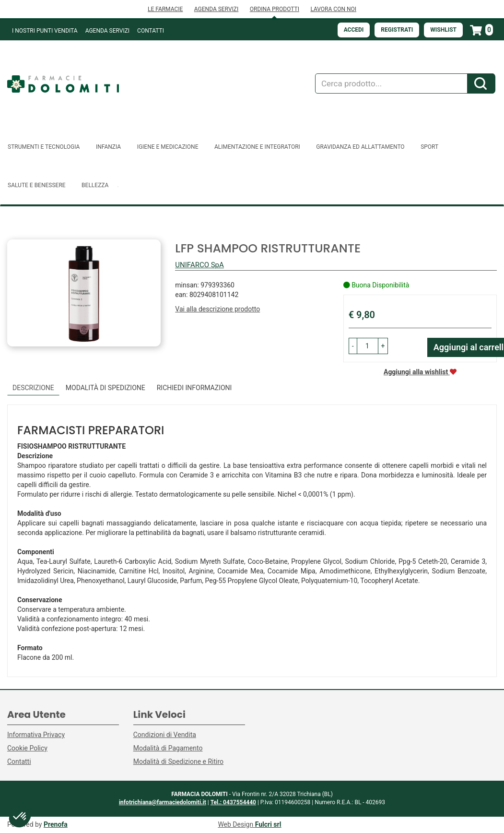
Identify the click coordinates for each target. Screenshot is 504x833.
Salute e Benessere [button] (37, 185)
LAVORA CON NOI (333, 9)
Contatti (151, 31)
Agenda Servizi (107, 31)
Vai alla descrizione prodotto (217, 309)
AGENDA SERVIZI (216, 9)
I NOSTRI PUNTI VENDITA (45, 31)
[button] (353, 346)
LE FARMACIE (165, 9)
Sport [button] (429, 147)
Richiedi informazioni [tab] (194, 388)
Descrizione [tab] (33, 388)
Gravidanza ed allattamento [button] (360, 147)
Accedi (354, 30)
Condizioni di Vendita (165, 735)
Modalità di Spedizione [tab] (105, 388)
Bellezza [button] (95, 185)
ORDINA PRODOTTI (275, 9)
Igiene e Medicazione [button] (168, 147)
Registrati (397, 30)
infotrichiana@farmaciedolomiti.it (163, 802)
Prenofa (56, 824)
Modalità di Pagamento (168, 748)
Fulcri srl (268, 824)
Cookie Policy (27, 748)
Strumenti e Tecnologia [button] (44, 147)
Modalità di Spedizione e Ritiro (178, 762)
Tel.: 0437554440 (233, 802)
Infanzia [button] (108, 147)
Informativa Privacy (36, 735)
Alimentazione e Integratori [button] (257, 147)
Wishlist (443, 30)
